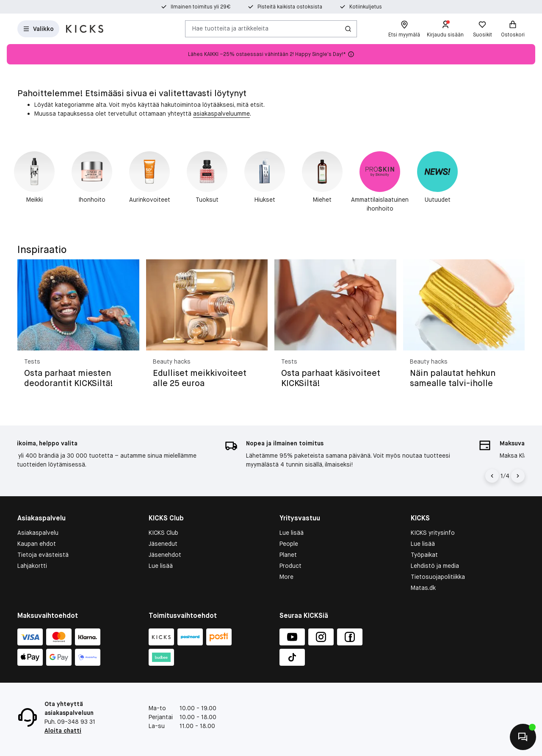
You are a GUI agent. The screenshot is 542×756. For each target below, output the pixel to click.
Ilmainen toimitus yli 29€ (200, 7)
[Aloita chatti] (523, 737)
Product (290, 566)
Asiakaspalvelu (38, 533)
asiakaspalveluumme (221, 114)
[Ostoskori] (513, 29)
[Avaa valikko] (38, 29)
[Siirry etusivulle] (85, 29)
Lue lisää (161, 566)
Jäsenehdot (165, 555)
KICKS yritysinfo (433, 533)
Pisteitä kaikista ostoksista (290, 7)
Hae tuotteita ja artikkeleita (230, 28)
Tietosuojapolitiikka (438, 577)
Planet (288, 555)
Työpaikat (424, 555)
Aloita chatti (63, 731)
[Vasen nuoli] (492, 476)
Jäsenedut (163, 544)
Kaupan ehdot (37, 544)
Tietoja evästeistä (43, 555)
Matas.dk (423, 588)
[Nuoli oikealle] (518, 476)
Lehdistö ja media (435, 566)
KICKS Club (163, 533)
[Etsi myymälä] (404, 29)
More (286, 577)
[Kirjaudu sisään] (445, 29)
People (289, 544)
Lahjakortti (32, 566)
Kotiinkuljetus (366, 7)
